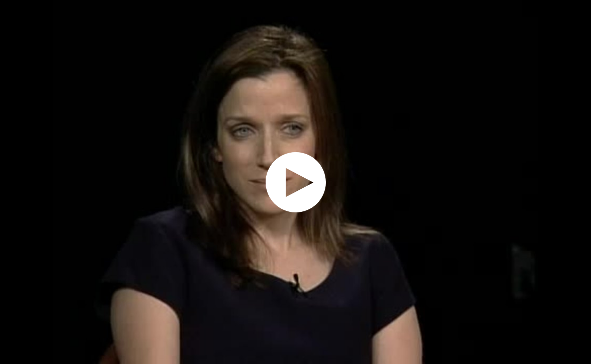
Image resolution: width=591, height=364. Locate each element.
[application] (295, 182)
